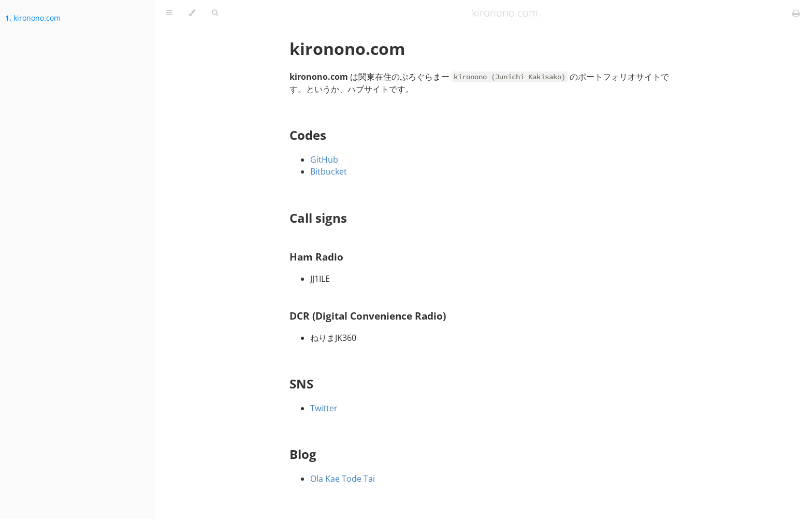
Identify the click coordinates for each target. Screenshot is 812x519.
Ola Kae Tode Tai (343, 479)
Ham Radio (316, 257)
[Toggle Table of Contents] (169, 13)
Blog (303, 454)
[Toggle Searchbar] (215, 13)
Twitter (324, 408)
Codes (308, 135)
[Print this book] (796, 13)
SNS (301, 384)
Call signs (318, 218)
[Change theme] (192, 13)
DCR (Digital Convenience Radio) (368, 316)
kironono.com (33, 18)
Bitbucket (329, 171)
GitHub (324, 160)
